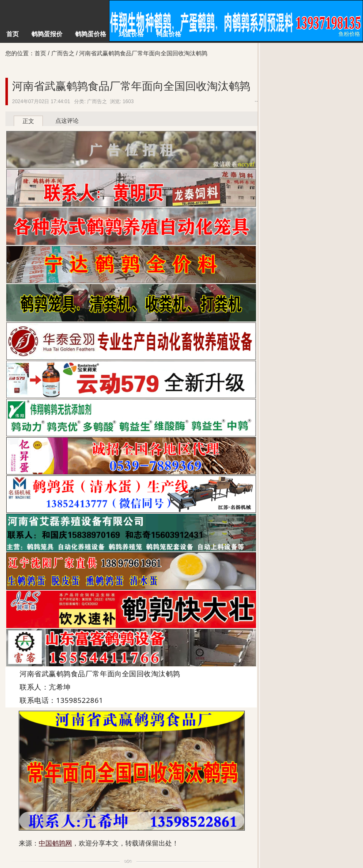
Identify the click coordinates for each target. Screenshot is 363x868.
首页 (12, 34)
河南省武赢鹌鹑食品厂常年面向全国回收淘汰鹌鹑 (131, 86)
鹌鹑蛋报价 (47, 34)
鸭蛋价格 (169, 34)
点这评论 (67, 121)
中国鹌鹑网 (55, 21)
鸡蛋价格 (131, 34)
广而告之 (63, 53)
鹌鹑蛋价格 (91, 34)
